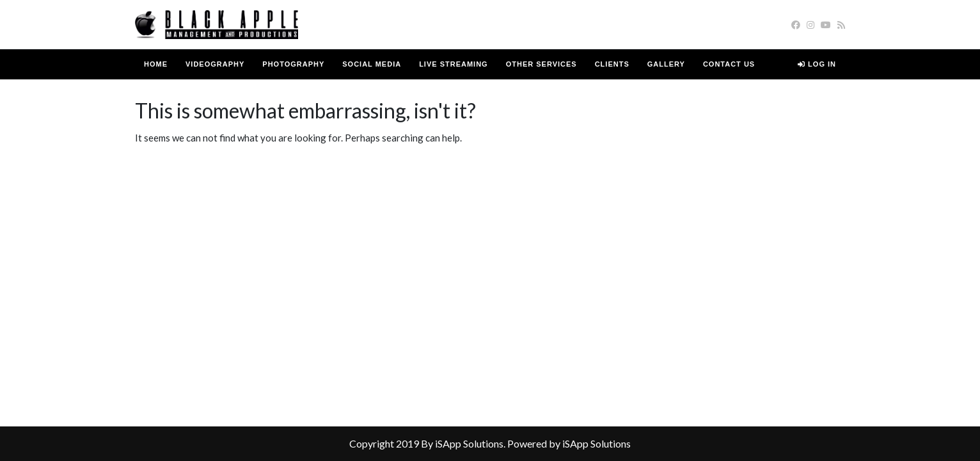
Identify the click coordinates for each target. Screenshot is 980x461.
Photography (293, 64)
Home (156, 64)
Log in (817, 64)
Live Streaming (454, 64)
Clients (612, 64)
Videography (215, 64)
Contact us (729, 64)
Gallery (666, 64)
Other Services (541, 64)
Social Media (372, 64)
